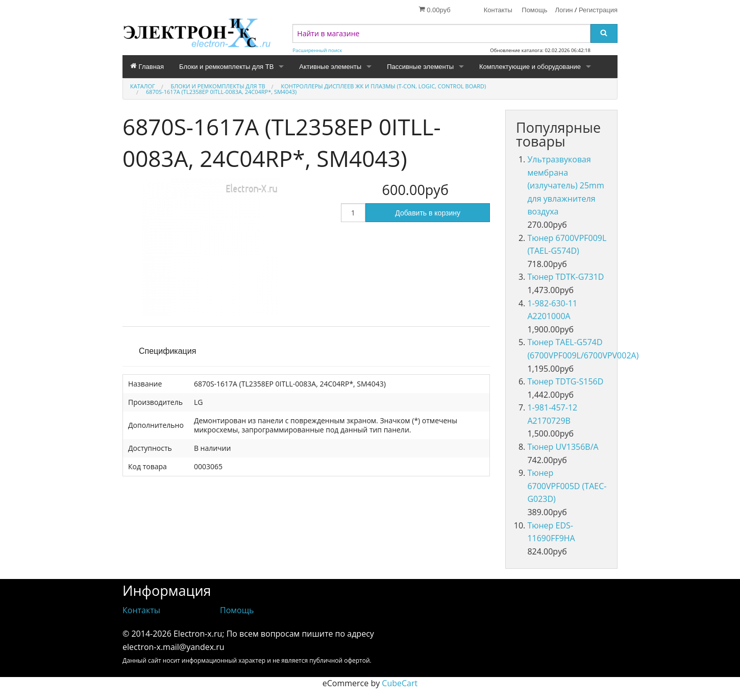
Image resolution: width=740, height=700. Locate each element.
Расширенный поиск (317, 50)
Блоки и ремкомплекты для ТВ (226, 67)
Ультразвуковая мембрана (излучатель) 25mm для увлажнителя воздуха (565, 185)
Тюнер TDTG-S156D (565, 381)
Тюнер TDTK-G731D (565, 277)
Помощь (534, 10)
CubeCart (400, 683)
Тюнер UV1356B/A (563, 447)
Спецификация (167, 351)
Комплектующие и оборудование (530, 67)
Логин (564, 10)
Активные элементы (330, 67)
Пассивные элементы (420, 67)
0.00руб (435, 10)
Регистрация (598, 10)
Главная (147, 66)
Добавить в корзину (428, 213)
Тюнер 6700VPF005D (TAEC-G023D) (567, 486)
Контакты (498, 10)
